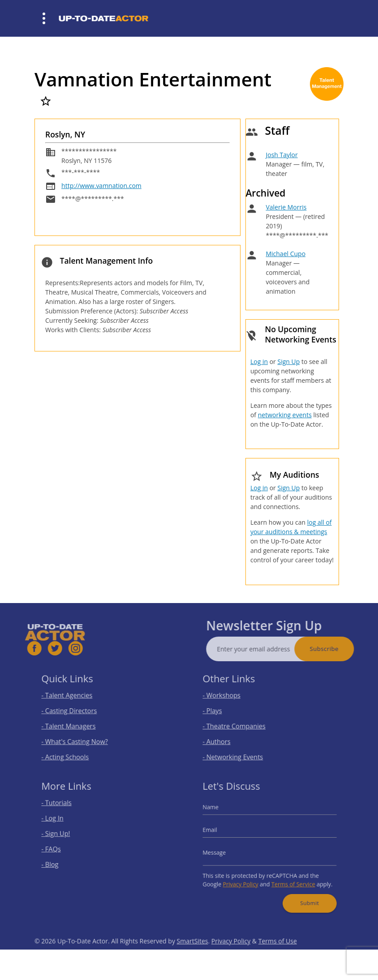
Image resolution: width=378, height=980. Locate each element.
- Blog (58, 862)
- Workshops (228, 698)
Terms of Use (278, 956)
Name (219, 813)
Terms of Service (290, 879)
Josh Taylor (281, 155)
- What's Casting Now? (79, 738)
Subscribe (339, 649)
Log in (259, 362)
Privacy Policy (245, 879)
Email (219, 832)
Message (222, 852)
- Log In (60, 822)
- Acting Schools (71, 751)
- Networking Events (238, 751)
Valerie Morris (286, 207)
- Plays (221, 712)
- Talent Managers (74, 725)
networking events (285, 415)
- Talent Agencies (73, 698)
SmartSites (193, 956)
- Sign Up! (63, 836)
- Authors (224, 738)
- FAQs (59, 849)
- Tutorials (64, 809)
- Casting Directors (75, 712)
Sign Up (288, 362)
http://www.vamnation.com (101, 186)
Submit (304, 895)
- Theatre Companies (239, 725)
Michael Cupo (286, 254)
